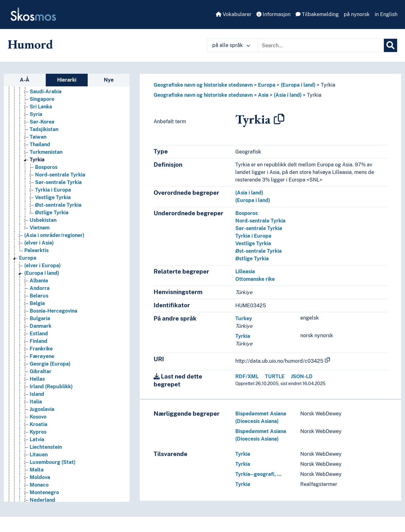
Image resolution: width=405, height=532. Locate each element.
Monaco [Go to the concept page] (39, 486)
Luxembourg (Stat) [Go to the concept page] (53, 463)
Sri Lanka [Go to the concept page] (41, 107)
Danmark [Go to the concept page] (41, 327)
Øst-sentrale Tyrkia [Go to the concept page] (58, 206)
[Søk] (390, 45)
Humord (30, 44)
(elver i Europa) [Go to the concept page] (42, 266)
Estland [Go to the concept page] (39, 334)
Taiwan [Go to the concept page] (38, 138)
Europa (267, 85)
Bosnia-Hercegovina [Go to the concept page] (53, 312)
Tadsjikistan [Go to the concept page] (44, 130)
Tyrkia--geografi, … (258, 474)
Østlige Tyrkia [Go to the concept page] (52, 213)
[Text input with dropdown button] (321, 45)
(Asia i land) (288, 95)
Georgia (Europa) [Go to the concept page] (50, 364)
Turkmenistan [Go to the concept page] (46, 153)
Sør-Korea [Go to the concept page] (42, 122)
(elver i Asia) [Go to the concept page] (39, 243)
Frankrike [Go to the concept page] (41, 349)
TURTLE (275, 376)
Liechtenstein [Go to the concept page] (46, 448)
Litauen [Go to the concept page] (39, 455)
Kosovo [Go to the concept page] (38, 417)
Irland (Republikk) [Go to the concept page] (51, 387)
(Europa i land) (298, 85)
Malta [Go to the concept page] (37, 470)
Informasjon (273, 14)
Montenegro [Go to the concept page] (44, 493)
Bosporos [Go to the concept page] (46, 168)
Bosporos (247, 213)
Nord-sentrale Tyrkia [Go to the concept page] (60, 175)
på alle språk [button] (231, 45)
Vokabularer (234, 14)
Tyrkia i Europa (253, 236)
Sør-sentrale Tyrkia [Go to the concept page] (58, 183)
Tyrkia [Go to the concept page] (37, 160)
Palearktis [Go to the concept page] (36, 251)
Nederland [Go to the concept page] (42, 501)
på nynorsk (357, 14)
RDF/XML (247, 376)
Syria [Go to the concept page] (36, 115)
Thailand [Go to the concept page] (40, 145)
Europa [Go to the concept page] (28, 259)
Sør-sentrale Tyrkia (259, 228)
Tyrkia (328, 85)
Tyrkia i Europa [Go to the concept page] (53, 191)
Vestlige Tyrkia (253, 243)
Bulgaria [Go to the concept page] (40, 319)
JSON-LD (302, 376)
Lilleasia (245, 272)
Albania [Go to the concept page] (39, 281)
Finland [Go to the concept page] (38, 342)
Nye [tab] (109, 80)
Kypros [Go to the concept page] (38, 433)
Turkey (244, 318)
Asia (263, 95)
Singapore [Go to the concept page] (42, 100)
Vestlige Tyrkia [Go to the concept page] (53, 198)
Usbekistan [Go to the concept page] (43, 221)
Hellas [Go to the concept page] (37, 380)
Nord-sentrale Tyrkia (260, 221)
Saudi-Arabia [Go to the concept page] (46, 92)
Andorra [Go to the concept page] (40, 289)
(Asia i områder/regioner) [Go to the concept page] (54, 236)
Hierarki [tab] (67, 80)
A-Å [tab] (25, 80)
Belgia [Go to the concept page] (37, 304)
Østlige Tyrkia (252, 259)
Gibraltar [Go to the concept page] (41, 372)
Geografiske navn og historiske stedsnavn (203, 85)
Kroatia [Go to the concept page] (38, 425)
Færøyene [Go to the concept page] (42, 357)
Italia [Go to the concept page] (36, 402)
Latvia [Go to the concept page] (37, 440)
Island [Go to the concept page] (37, 395)
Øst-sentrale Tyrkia (258, 251)
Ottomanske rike (255, 279)
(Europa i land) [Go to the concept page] (42, 274)
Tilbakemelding (317, 14)
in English (386, 14)
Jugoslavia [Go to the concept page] (42, 410)
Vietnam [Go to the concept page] (40, 228)
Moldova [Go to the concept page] (40, 478)
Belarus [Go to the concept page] (39, 296)
